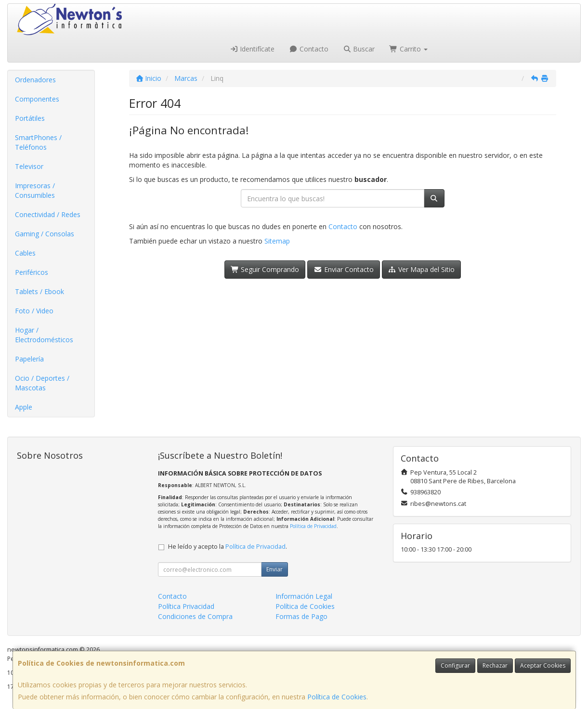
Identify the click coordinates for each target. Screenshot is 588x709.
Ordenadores (35, 80)
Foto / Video (34, 311)
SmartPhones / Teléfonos (38, 142)
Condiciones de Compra (195, 616)
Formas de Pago (301, 616)
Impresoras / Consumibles (35, 190)
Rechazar (495, 665)
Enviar (274, 569)
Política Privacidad (186, 606)
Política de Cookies (337, 697)
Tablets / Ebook (39, 291)
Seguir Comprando (265, 269)
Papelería (29, 359)
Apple (24, 407)
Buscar (359, 49)
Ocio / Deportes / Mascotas (42, 383)
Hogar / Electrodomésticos (44, 335)
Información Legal (304, 596)
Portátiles (30, 118)
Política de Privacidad (313, 526)
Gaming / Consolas (45, 234)
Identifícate (252, 49)
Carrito (408, 49)
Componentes (37, 99)
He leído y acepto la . (228, 547)
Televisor (29, 166)
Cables (25, 253)
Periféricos (32, 272)
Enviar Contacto (344, 269)
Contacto (309, 49)
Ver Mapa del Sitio (422, 269)
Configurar (455, 665)
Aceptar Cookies (543, 665)
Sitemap (277, 241)
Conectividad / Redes (48, 214)
